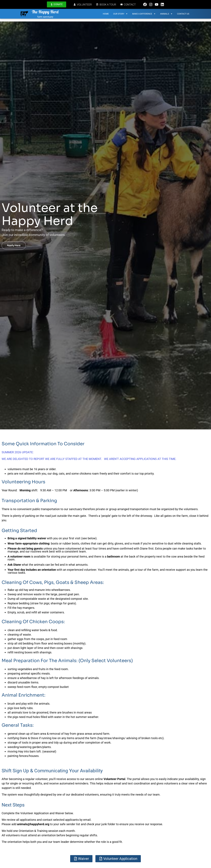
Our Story (121, 15)
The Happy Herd (48, 14)
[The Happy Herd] (25, 15)
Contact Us (184, 15)
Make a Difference (145, 15)
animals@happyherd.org (33, 824)
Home (107, 15)
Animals (167, 15)
